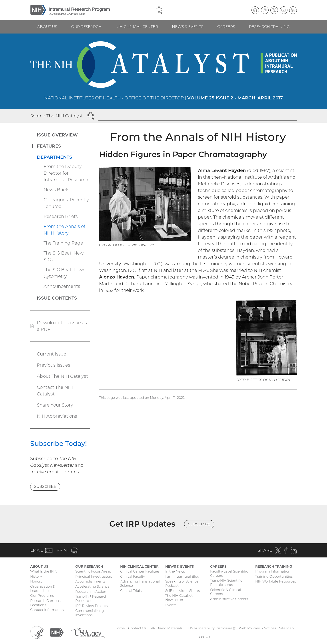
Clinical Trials (131, 591)
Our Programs (42, 596)
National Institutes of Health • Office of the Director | (163, 98)
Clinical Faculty (133, 576)
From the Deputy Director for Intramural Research (66, 173)
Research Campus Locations (45, 603)
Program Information (273, 571)
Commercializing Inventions (90, 613)
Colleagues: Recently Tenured (66, 203)
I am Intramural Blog (182, 576)
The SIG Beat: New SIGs (64, 256)
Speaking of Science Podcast (182, 583)
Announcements (62, 286)
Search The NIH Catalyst (57, 116)
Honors (36, 581)
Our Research (86, 27)
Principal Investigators (94, 576)
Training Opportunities (274, 576)
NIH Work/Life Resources (276, 581)
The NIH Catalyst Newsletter (179, 598)
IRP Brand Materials (166, 628)
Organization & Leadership (43, 589)
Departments (55, 157)
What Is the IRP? (44, 571)
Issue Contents (57, 298)
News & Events (188, 27)
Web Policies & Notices (257, 628)
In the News (175, 571)
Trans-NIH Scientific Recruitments (226, 583)
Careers (226, 27)
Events (171, 605)
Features (49, 146)
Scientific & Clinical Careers (226, 592)
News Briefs (57, 190)
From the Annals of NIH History (64, 230)
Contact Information (47, 610)
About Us (47, 27)
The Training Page (63, 243)
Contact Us (137, 628)
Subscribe (45, 486)
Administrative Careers (229, 599)
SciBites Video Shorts (182, 591)
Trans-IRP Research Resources (91, 599)
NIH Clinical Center (137, 27)
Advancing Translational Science (140, 583)
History (36, 576)
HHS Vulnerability (211, 628)
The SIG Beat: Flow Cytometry (64, 273)
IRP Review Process (91, 606)
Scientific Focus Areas (93, 571)
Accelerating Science (92, 586)
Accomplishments (90, 581)
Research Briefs (61, 216)
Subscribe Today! (59, 443)
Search (204, 636)
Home (120, 628)
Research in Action (91, 592)
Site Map (286, 628)
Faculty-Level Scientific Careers (229, 573)
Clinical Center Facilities (140, 571)
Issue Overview (57, 135)
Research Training (269, 27)
